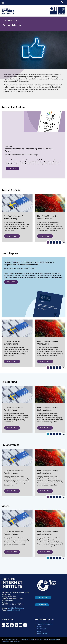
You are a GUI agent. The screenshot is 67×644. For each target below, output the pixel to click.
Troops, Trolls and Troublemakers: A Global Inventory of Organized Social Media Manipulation (29, 263)
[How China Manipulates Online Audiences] (50, 215)
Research (13, 21)
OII (5, 21)
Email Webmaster (15, 641)
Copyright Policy (54, 640)
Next (64, 243)
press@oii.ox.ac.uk (14, 610)
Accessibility (5, 641)
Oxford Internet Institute (10, 640)
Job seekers (41, 629)
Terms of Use (25, 640)
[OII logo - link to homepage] (8, 14)
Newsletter (42, 605)
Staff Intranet (43, 598)
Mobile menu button (3, 3)
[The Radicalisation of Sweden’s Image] (17, 215)
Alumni (39, 626)
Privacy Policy (34, 640)
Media (39, 631)
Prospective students (45, 624)
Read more (13, 168)
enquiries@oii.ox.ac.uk (16, 608)
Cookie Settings (44, 640)
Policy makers (42, 634)
